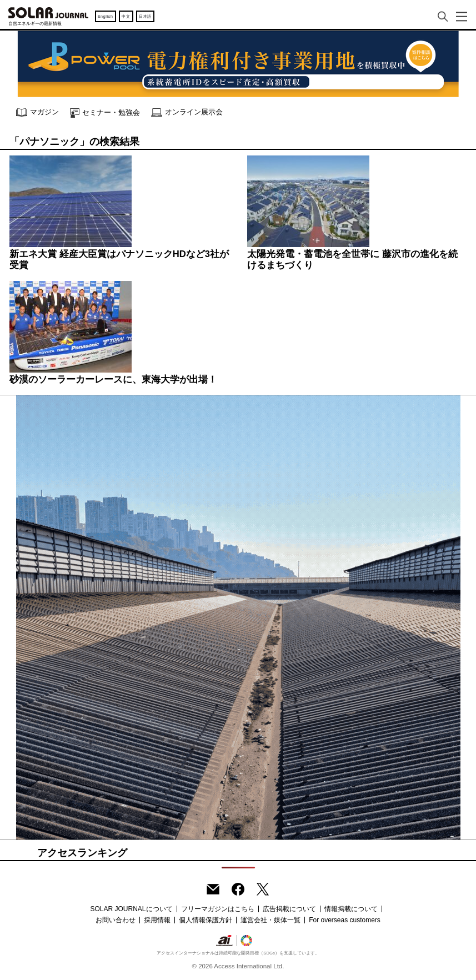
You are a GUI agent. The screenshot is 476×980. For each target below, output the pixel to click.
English (106, 16)
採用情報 (157, 920)
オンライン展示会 (187, 112)
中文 (126, 16)
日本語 (145, 16)
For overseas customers (345, 920)
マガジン (37, 112)
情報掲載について (351, 909)
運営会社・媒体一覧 (270, 920)
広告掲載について (289, 909)
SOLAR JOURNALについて (131, 909)
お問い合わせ (116, 920)
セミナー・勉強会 (105, 113)
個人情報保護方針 (206, 920)
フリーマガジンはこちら (218, 909)
